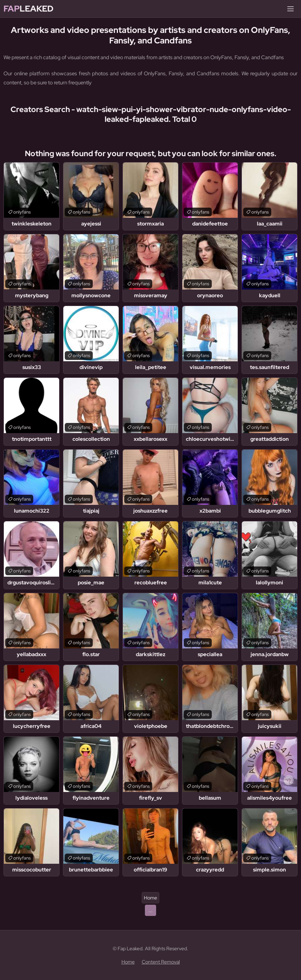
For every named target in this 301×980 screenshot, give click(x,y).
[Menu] (290, 9)
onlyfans (22, 212)
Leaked (29, 9)
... (150, 910)
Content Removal (161, 962)
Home (150, 898)
